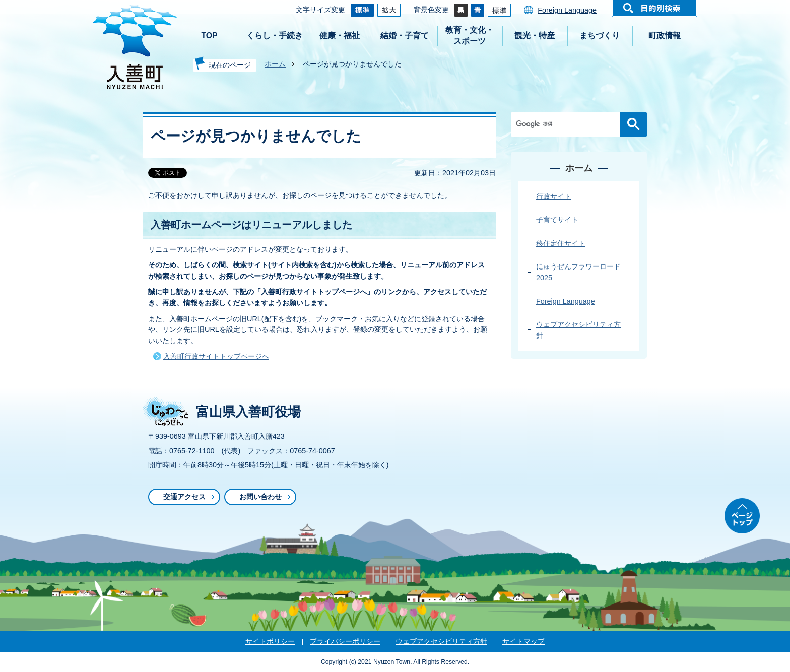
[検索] (568, 124)
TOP (209, 36)
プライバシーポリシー (345, 641)
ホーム (275, 64)
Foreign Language (567, 10)
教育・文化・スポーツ (470, 36)
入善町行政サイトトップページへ (216, 356)
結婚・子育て (405, 36)
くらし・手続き (275, 36)
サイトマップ (523, 641)
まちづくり (600, 36)
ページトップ (742, 516)
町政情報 (665, 36)
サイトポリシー (270, 641)
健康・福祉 (340, 36)
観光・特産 (535, 36)
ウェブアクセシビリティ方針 (441, 641)
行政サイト (554, 196)
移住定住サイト (561, 243)
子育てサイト (557, 220)
